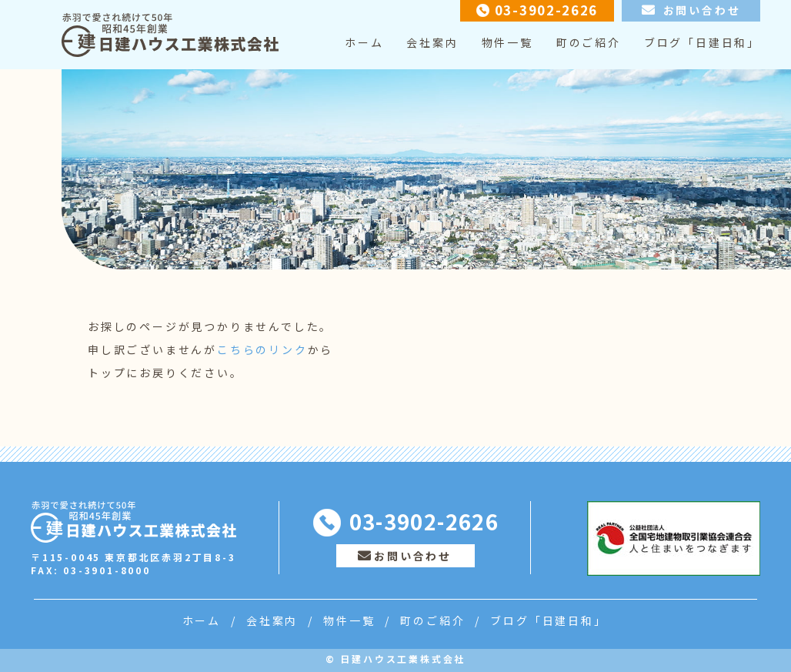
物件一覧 (507, 42)
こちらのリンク (262, 349)
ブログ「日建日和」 (702, 42)
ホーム (364, 42)
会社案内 (432, 42)
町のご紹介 (589, 42)
